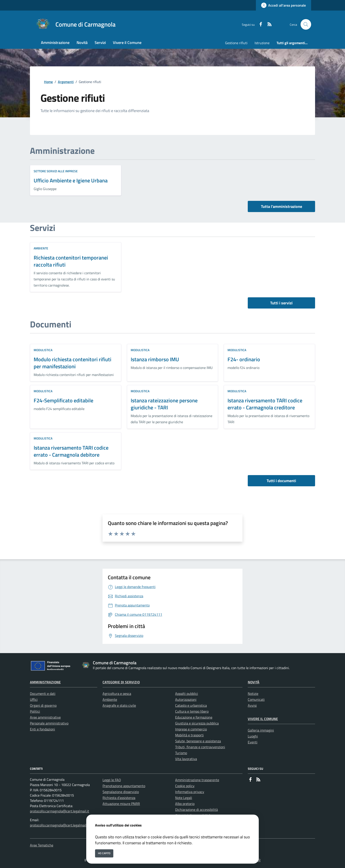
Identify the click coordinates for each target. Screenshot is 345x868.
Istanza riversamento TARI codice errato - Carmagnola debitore (71, 451)
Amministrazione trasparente (197, 780)
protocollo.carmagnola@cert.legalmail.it (60, 811)
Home (48, 82)
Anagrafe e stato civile (119, 705)
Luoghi (253, 736)
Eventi (253, 742)
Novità (254, 682)
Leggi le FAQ (112, 780)
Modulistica (43, 350)
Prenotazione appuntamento (124, 786)
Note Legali (184, 798)
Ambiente (41, 248)
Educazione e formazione (194, 717)
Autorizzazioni (186, 699)
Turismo (181, 753)
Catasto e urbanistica (191, 705)
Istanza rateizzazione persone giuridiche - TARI (164, 404)
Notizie (253, 694)
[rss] (268, 25)
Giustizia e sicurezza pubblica (197, 723)
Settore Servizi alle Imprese (56, 171)
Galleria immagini (261, 730)
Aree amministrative (45, 717)
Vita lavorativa (186, 759)
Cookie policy (185, 786)
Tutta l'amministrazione (282, 206)
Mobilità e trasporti (189, 735)
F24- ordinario (244, 359)
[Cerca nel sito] (306, 24)
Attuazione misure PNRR (121, 804)
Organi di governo (43, 705)
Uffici (34, 699)
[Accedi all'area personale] (284, 5)
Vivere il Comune (263, 719)
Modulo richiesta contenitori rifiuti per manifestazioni (72, 363)
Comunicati (256, 699)
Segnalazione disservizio (121, 792)
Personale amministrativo (49, 723)
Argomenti (66, 82)
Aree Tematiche (42, 845)
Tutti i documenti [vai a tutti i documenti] (281, 481)
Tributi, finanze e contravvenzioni (200, 747)
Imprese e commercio (191, 729)
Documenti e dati (43, 694)
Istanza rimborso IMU (155, 359)
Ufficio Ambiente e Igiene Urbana (71, 180)
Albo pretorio (185, 804)
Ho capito (104, 853)
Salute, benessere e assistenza (198, 741)
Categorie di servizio (121, 682)
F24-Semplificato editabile (63, 400)
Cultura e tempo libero (192, 711)
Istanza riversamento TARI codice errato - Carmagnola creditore (265, 404)
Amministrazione (45, 682)
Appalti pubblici (187, 694)
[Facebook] (259, 25)
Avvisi (252, 705)
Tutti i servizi (281, 303)
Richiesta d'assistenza (119, 798)
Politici (35, 711)
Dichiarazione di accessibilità (196, 810)
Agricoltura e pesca (117, 694)
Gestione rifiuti (236, 43)
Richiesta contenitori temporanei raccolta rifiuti (71, 261)
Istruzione (262, 43)
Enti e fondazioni (42, 729)
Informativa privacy (190, 792)
